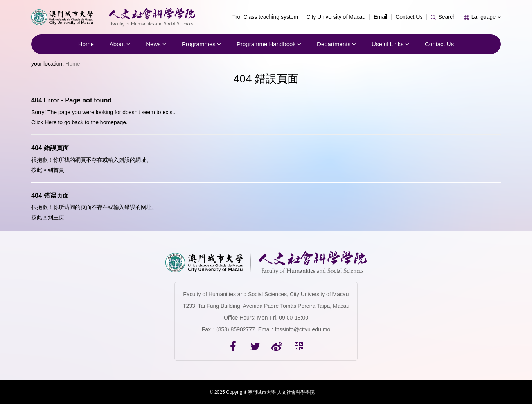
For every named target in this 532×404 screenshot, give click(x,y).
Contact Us (409, 17)
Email (380, 17)
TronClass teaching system (265, 17)
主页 (59, 217)
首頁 (59, 170)
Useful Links (390, 44)
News (156, 44)
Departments (336, 44)
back (77, 122)
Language (482, 17)
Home (86, 44)
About (120, 44)
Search (443, 17)
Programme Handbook (269, 44)
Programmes (201, 44)
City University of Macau (336, 17)
